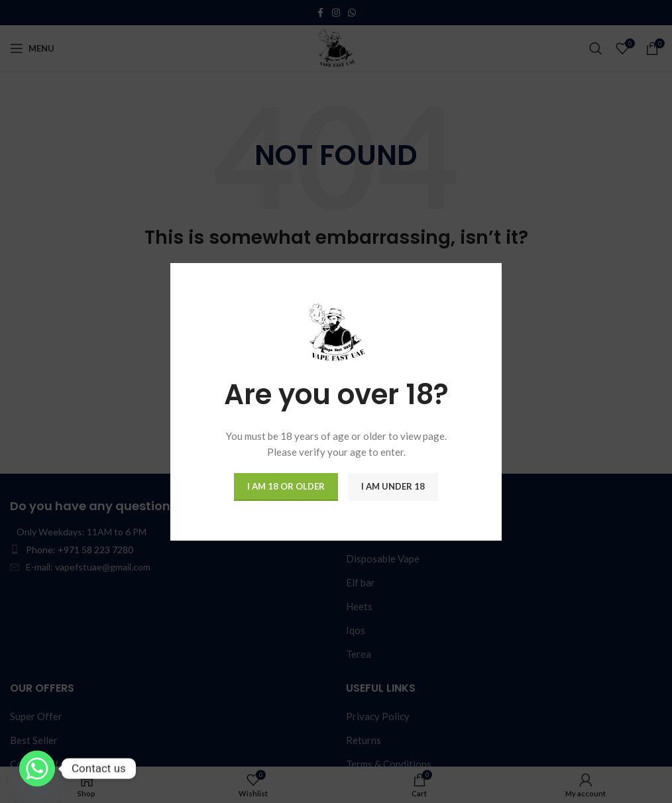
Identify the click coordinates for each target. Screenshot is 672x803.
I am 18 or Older (286, 486)
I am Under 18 (393, 486)
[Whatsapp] (37, 769)
